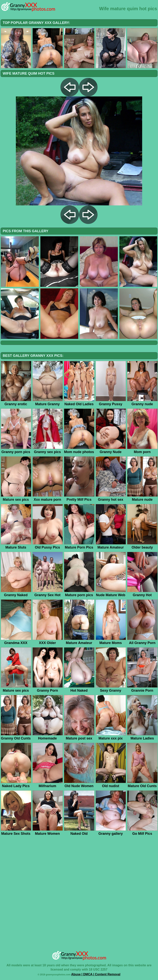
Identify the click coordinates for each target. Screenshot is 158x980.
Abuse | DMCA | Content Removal (96, 974)
